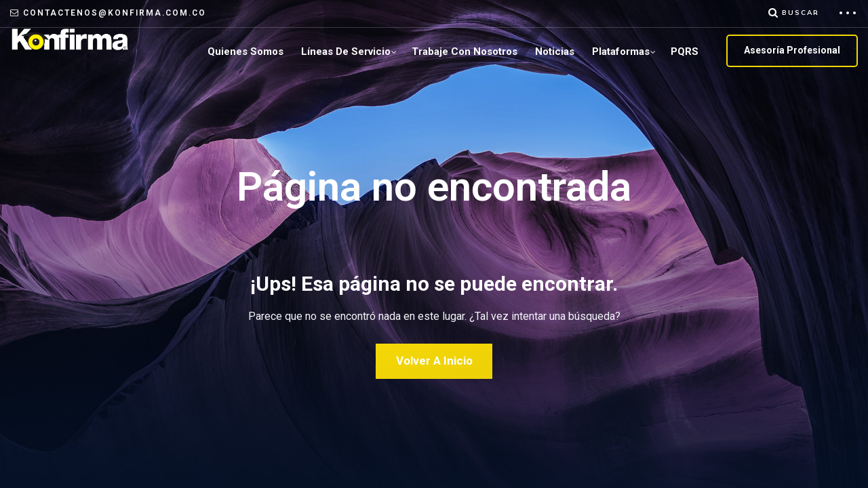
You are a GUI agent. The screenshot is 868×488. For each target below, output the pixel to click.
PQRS (685, 52)
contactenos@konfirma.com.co (115, 13)
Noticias (555, 52)
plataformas (621, 52)
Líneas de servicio (346, 52)
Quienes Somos (245, 52)
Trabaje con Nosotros (465, 52)
